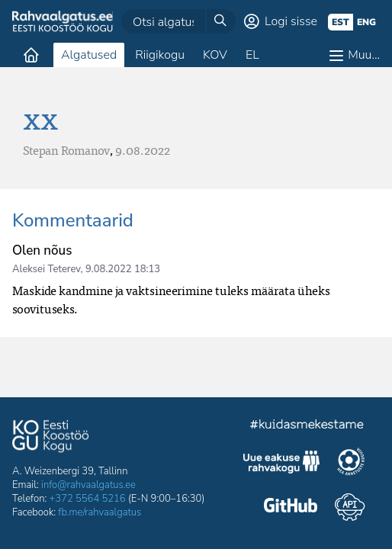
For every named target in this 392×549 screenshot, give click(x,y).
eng (366, 22)
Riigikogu (160, 55)
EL (252, 55)
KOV (215, 55)
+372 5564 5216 (88, 499)
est (341, 22)
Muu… (364, 55)
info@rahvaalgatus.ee (88, 485)
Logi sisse (291, 21)
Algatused (89, 55)
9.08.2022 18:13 (123, 269)
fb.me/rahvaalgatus (100, 512)
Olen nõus (42, 250)
